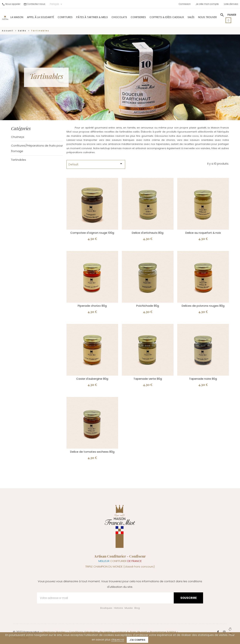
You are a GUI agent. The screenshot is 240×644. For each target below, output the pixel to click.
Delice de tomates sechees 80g (92, 452)
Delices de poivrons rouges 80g (203, 306)
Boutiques (106, 608)
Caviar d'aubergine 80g (92, 379)
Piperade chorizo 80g (92, 306)
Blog (137, 608)
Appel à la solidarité (40, 17)
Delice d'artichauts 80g (148, 233)
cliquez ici (118, 639)
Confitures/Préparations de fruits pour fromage (37, 148)
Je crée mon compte (207, 4)
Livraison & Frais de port (131, 632)
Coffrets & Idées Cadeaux (167, 17)
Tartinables (19, 160)
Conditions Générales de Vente (90, 632)
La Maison (17, 17)
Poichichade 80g (148, 306)
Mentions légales (54, 632)
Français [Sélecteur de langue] (56, 4)
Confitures (65, 17)
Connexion (185, 4)
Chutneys (18, 137)
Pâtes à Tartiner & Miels (92, 17)
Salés (191, 17)
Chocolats (119, 17)
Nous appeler (13, 4)
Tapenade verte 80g (148, 379)
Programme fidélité (163, 632)
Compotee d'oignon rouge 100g (92, 233)
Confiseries (138, 17)
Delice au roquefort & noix (203, 233)
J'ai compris (137, 640)
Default (96, 164)
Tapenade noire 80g (203, 379)
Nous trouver (207, 17)
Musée (129, 608)
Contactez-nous (36, 4)
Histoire (118, 608)
